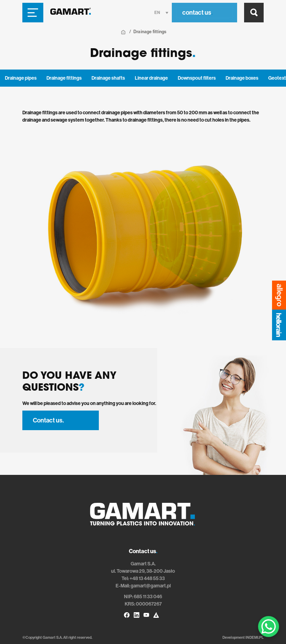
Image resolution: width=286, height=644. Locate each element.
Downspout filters (197, 78)
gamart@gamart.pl (151, 586)
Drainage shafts (108, 78)
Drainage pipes (21, 78)
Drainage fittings (64, 78)
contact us (197, 13)
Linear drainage (151, 78)
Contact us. (48, 420)
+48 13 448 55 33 (147, 578)
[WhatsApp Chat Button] (269, 627)
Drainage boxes (242, 78)
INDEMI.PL (255, 638)
